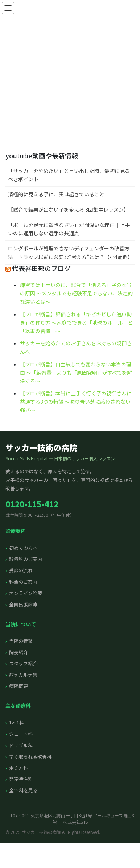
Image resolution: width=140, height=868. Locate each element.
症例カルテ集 (23, 675)
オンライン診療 (26, 593)
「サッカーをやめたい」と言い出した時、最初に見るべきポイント (69, 175)
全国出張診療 (23, 604)
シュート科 (21, 734)
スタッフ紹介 (23, 663)
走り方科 (18, 768)
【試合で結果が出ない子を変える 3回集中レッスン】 (68, 209)
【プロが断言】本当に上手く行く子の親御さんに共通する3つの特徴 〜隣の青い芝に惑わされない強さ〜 (76, 402)
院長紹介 (18, 652)
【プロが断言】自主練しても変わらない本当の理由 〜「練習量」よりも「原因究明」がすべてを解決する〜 (76, 373)
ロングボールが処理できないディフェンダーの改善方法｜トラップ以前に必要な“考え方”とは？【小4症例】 (70, 252)
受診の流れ (21, 570)
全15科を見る (23, 790)
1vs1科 (17, 722)
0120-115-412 (32, 504)
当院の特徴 (21, 641)
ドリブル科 (21, 745)
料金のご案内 (23, 582)
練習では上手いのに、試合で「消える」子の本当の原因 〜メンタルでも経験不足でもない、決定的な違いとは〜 (76, 293)
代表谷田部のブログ (41, 268)
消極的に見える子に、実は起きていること (56, 194)
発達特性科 (21, 779)
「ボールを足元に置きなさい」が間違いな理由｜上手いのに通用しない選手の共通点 (69, 229)
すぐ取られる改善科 (30, 757)
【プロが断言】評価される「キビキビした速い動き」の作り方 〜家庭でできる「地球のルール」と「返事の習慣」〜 (76, 323)
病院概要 (18, 686)
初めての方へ (23, 548)
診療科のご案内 (26, 559)
